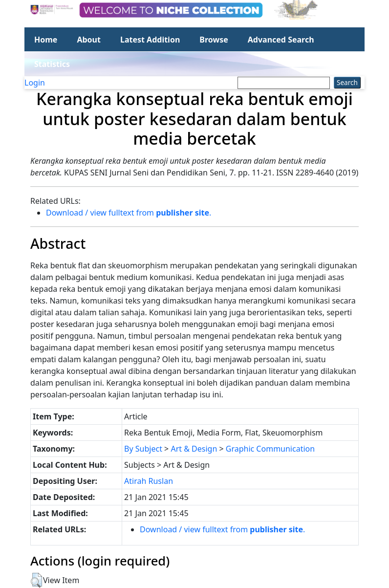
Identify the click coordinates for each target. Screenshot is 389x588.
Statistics (52, 64)
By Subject (143, 449)
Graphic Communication (270, 449)
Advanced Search (281, 40)
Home (46, 40)
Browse (214, 40)
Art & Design (194, 449)
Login (35, 83)
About (89, 40)
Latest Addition (150, 40)
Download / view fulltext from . (129, 213)
